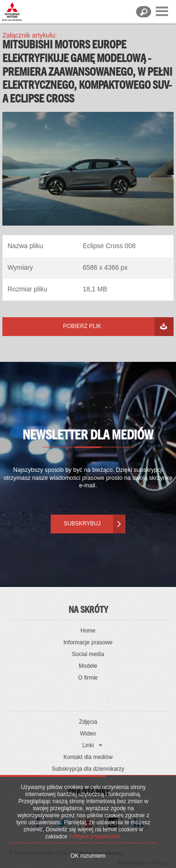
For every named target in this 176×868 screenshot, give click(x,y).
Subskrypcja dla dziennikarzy (88, 769)
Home (88, 631)
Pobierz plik (82, 326)
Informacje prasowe (88, 642)
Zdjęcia (88, 722)
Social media (88, 654)
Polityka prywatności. (95, 837)
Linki (88, 745)
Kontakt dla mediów (88, 757)
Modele (88, 666)
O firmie (88, 678)
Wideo (88, 734)
